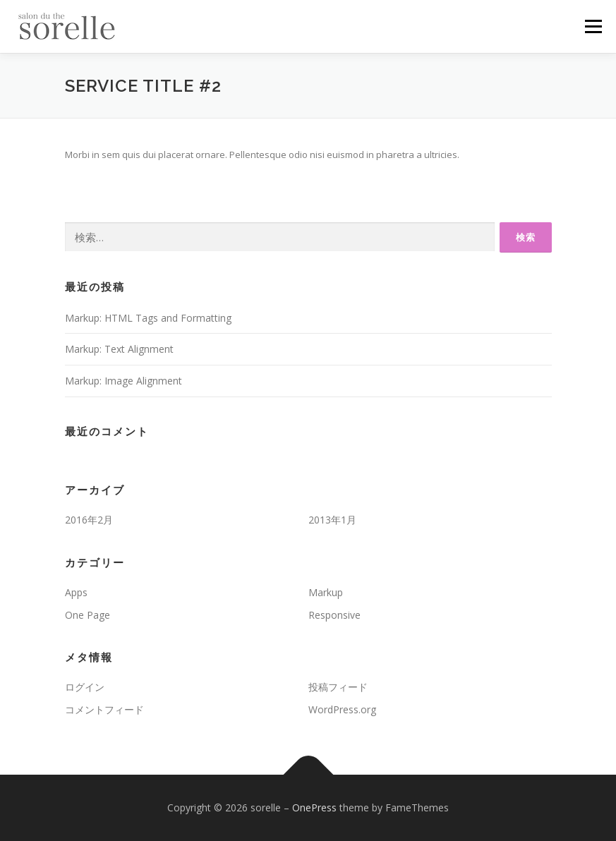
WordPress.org (342, 709)
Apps (76, 592)
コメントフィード (104, 709)
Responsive (334, 615)
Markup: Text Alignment (119, 349)
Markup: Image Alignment (123, 381)
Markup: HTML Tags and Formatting (148, 318)
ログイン (85, 687)
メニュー (593, 26)
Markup (326, 592)
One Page (87, 615)
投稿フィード (338, 687)
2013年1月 (332, 520)
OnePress (314, 807)
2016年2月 (89, 520)
